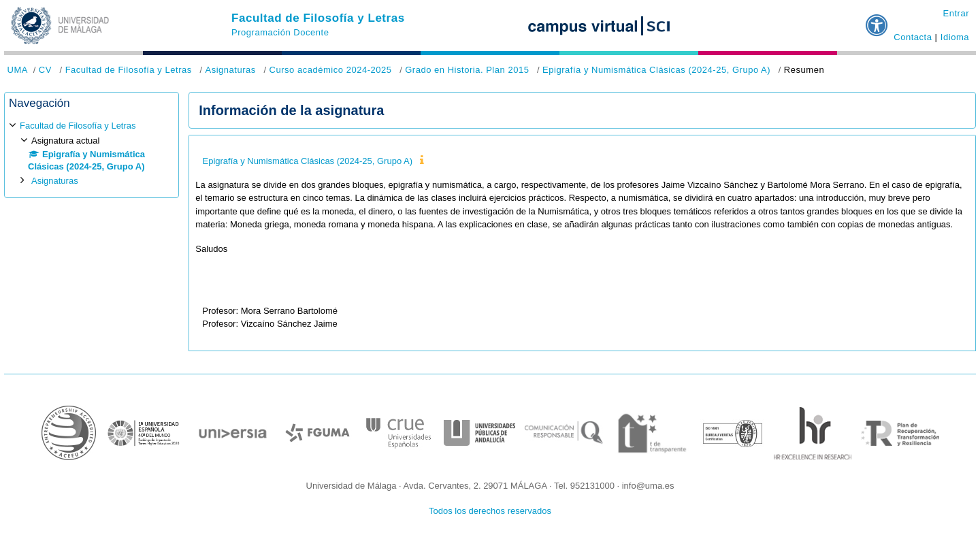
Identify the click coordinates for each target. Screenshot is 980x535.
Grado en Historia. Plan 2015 (467, 70)
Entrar (956, 13)
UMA (18, 70)
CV (45, 70)
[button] (877, 20)
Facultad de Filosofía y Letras (318, 18)
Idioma (955, 37)
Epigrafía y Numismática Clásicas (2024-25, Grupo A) (656, 70)
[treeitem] (92, 153)
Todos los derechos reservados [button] (490, 511)
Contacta (913, 37)
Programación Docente (280, 32)
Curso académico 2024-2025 (331, 70)
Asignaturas (230, 70)
